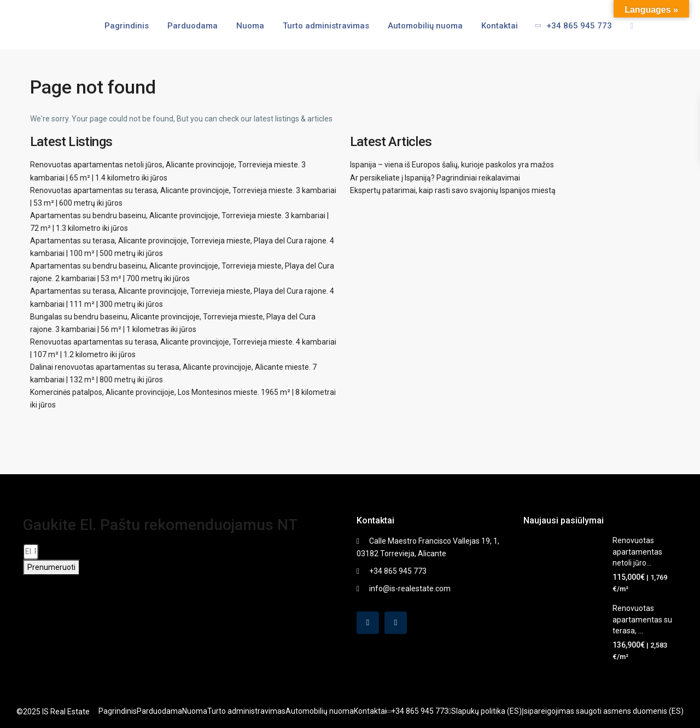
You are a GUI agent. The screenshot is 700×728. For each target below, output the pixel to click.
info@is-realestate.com (410, 589)
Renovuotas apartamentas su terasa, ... (642, 619)
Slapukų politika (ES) (486, 711)
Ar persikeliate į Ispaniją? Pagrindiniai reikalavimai (435, 178)
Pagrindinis (127, 26)
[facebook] (368, 623)
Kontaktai (500, 26)
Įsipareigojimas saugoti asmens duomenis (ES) (603, 711)
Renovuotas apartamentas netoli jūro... (637, 552)
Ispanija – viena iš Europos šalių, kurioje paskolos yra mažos (452, 165)
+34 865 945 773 (570, 26)
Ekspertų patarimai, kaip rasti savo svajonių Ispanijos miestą (453, 190)
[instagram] (396, 623)
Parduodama (192, 26)
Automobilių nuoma (425, 26)
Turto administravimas (326, 26)
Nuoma (250, 26)
